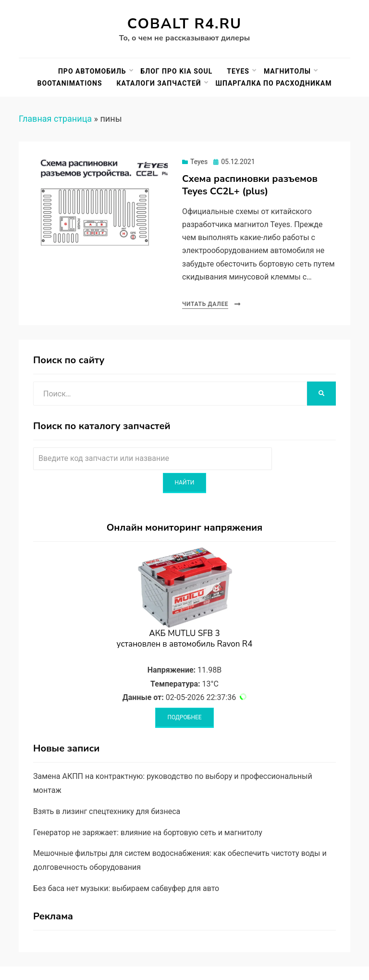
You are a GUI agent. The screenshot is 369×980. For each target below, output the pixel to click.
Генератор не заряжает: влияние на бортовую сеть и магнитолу (148, 833)
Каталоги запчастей (159, 83)
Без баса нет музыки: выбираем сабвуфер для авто (126, 888)
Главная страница (55, 119)
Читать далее (205, 304)
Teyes (238, 71)
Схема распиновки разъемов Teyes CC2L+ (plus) (250, 185)
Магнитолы (287, 71)
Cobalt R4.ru (184, 24)
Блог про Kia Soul (177, 71)
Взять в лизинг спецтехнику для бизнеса (107, 811)
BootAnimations (70, 83)
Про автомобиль (92, 71)
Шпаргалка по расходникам (274, 83)
